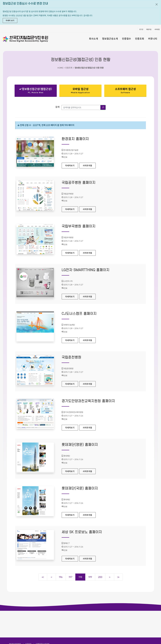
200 (100, 577)
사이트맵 (157, 29)
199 (90, 577)
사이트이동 (87, 166)
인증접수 (127, 39)
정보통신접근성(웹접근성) (36, 91)
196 (61, 577)
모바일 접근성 (80, 90)
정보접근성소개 (110, 39)
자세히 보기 (10, 21)
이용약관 (28, 617)
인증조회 (140, 39)
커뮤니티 (153, 39)
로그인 (141, 29)
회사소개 (94, 39)
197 (71, 577)
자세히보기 (72, 165)
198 (80, 577)
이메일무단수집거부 (43, 617)
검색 (57, 107)
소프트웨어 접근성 (125, 90)
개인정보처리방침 (15, 617)
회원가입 (149, 29)
